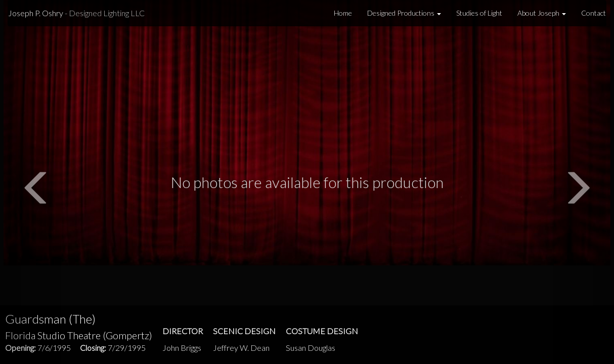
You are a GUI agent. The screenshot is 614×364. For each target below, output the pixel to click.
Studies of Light (479, 13)
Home (343, 13)
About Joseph (542, 13)
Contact (594, 13)
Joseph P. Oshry (76, 13)
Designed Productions (404, 13)
